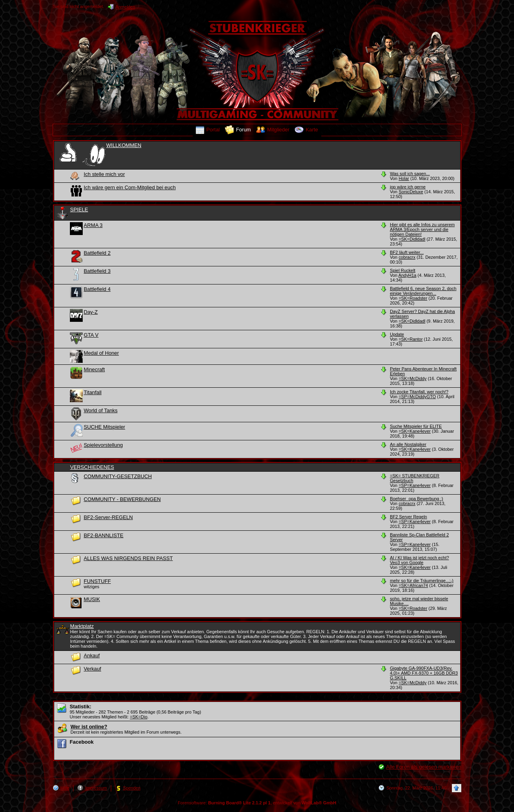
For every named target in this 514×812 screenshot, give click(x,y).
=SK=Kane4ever (415, 431)
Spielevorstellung (103, 445)
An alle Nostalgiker (408, 444)
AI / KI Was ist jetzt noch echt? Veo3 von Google (419, 560)
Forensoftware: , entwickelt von (257, 803)
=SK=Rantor (411, 339)
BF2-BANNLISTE (104, 535)
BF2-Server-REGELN (108, 517)
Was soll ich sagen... (410, 174)
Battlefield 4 (97, 289)
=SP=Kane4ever (415, 485)
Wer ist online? (89, 727)
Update (397, 334)
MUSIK (92, 599)
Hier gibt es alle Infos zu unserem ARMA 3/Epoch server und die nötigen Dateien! (422, 229)
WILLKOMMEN (124, 145)
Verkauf (93, 669)
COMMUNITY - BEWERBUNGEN (122, 499)
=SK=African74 (413, 585)
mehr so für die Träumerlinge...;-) (422, 581)
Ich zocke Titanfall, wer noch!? (419, 392)
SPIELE (79, 210)
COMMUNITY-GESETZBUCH (118, 476)
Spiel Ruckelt (403, 270)
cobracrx (407, 257)
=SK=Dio (139, 717)
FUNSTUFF (98, 581)
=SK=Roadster (413, 298)
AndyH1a (407, 275)
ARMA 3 (93, 225)
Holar (404, 178)
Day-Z (91, 312)
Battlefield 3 (97, 271)
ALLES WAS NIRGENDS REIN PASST (128, 558)
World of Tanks (101, 410)
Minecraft (95, 369)
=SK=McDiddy (413, 378)
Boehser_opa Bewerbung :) (416, 499)
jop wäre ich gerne (408, 187)
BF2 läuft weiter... (407, 252)
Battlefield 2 (97, 253)
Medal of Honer (102, 353)
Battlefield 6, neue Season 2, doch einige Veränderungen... (423, 291)
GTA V (91, 335)
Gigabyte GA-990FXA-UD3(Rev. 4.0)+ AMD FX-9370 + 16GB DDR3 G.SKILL (424, 673)
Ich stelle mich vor (104, 174)
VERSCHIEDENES (92, 467)
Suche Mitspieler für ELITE (416, 426)
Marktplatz (82, 626)
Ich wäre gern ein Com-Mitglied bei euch (130, 187)
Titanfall (93, 392)
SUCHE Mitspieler (105, 427)
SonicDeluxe (411, 192)
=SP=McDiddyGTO (417, 397)
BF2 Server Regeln (408, 517)
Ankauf (92, 656)
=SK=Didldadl (412, 239)
